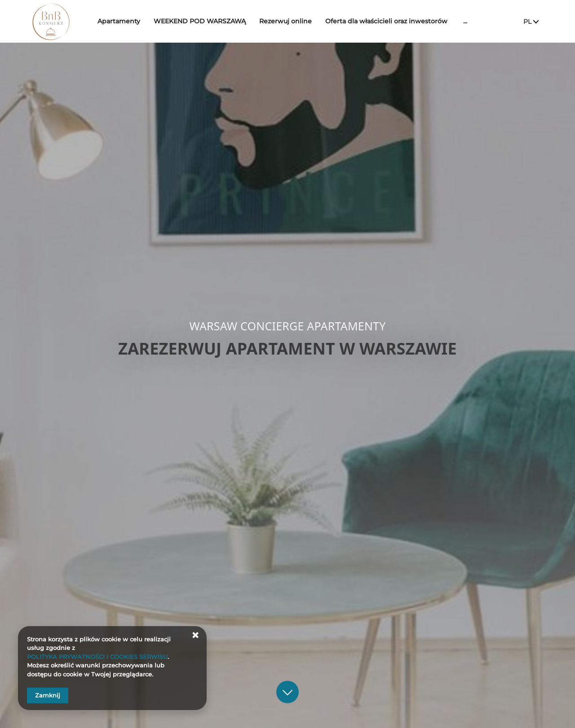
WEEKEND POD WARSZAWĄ (206, 21)
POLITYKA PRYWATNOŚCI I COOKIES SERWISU (97, 657)
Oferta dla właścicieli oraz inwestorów (393, 21)
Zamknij (48, 695)
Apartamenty (126, 21)
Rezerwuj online (292, 21)
